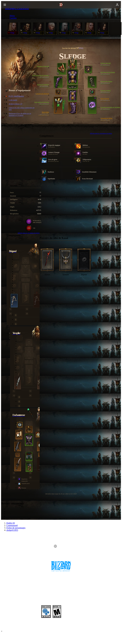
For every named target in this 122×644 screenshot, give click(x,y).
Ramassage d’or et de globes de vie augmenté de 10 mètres (19, 115)
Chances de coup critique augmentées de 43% (20, 109)
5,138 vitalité (12, 100)
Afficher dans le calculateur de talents (101, 133)
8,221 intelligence (15, 96)
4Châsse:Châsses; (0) (14, 104)
